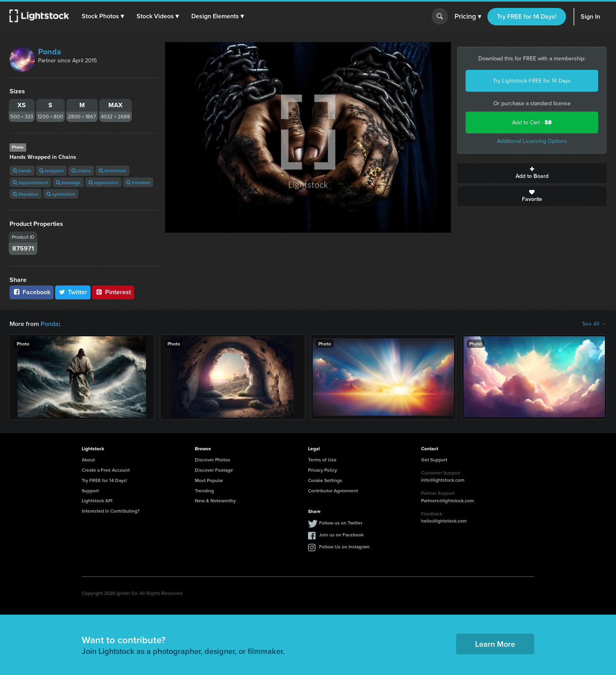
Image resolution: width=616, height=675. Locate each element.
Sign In (590, 16)
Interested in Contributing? (111, 511)
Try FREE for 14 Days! (527, 16)
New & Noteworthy (215, 500)
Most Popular (209, 480)
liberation (26, 194)
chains (81, 171)
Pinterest (113, 292)
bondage (68, 182)
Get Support (434, 460)
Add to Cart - (532, 122)
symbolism (61, 194)
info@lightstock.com (443, 480)
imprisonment (30, 182)
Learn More (495, 644)
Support (90, 491)
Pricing (468, 17)
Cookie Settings (325, 480)
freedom (138, 182)
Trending (204, 491)
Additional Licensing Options (532, 141)
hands (22, 171)
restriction (113, 171)
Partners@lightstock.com (448, 500)
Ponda (50, 52)
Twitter (73, 292)
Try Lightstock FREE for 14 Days (532, 81)
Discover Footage (214, 470)
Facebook (32, 292)
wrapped (51, 171)
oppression (103, 182)
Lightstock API (97, 500)
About (88, 460)
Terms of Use (322, 460)
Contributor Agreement (333, 491)
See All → (594, 324)
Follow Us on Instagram (344, 547)
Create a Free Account (106, 470)
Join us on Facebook (341, 535)
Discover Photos (213, 460)
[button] (103, 16)
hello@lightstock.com (444, 521)
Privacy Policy (322, 470)
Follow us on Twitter (341, 523)
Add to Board (532, 173)
